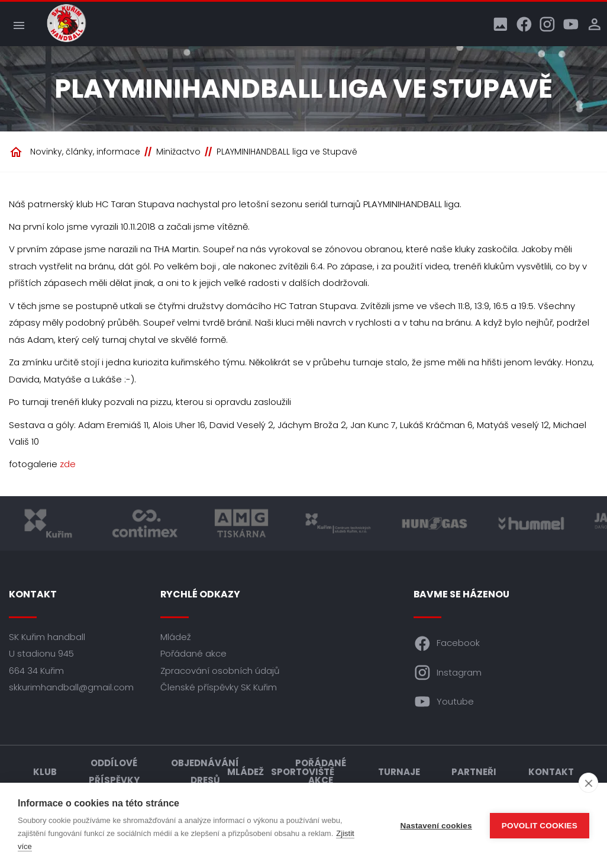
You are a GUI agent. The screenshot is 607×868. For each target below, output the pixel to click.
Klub (45, 772)
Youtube (444, 702)
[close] (588, 783)
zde (68, 464)
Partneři (474, 772)
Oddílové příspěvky (114, 771)
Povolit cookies (540, 826)
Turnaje (399, 772)
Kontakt (551, 772)
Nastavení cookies (436, 826)
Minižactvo (178, 152)
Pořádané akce (193, 653)
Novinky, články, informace (85, 152)
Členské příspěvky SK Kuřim (219, 687)
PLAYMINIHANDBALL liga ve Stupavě (287, 152)
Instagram (448, 673)
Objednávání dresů (205, 771)
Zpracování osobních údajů (220, 671)
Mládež (176, 637)
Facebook (447, 644)
